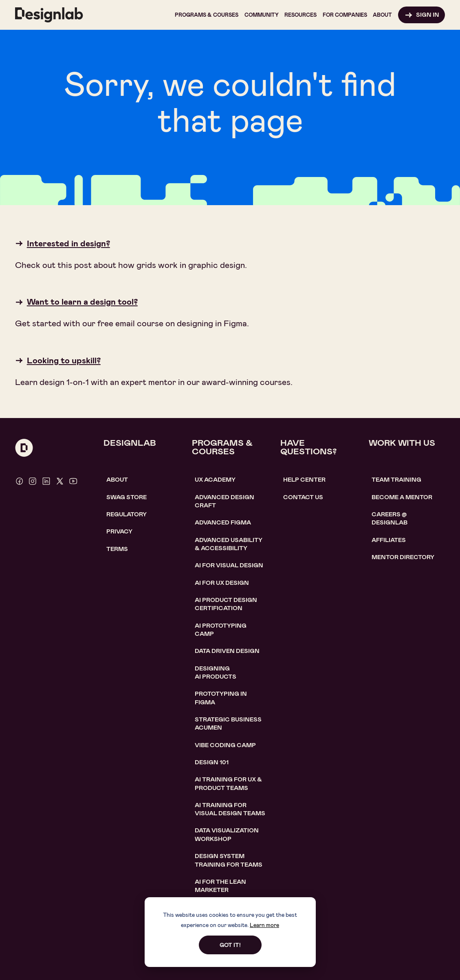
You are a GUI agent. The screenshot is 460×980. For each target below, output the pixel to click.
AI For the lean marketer (220, 886)
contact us (303, 497)
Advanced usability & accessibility (229, 544)
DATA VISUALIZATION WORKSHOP (227, 835)
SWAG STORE (127, 497)
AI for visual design (229, 565)
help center (304, 480)
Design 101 (212, 762)
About (117, 480)
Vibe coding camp (225, 745)
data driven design (227, 651)
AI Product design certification (226, 604)
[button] (207, 15)
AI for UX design (222, 583)
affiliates (389, 540)
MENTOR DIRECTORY (403, 557)
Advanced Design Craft (224, 501)
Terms (117, 549)
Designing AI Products (216, 673)
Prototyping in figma (221, 698)
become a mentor (402, 497)
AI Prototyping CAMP (221, 630)
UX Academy (215, 480)
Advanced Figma (223, 523)
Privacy (119, 532)
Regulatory (127, 514)
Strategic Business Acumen (228, 724)
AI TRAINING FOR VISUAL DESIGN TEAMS (230, 809)
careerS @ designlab (390, 519)
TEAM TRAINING (396, 480)
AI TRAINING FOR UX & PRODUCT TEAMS (228, 784)
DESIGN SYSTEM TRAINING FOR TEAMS (229, 860)
